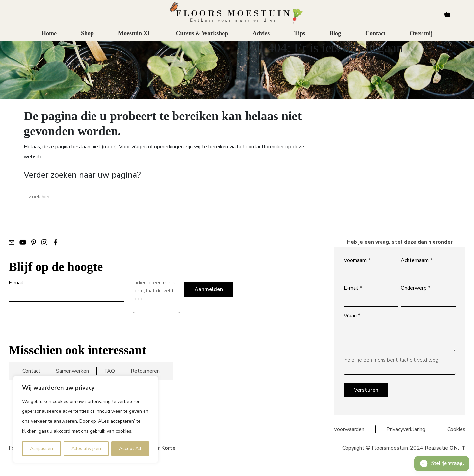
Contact (375, 38)
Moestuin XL (135, 38)
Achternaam (417, 260)
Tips (300, 38)
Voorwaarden (349, 429)
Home (49, 38)
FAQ (110, 371)
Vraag (352, 316)
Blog (335, 38)
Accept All (130, 449)
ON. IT (457, 448)
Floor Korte (161, 448)
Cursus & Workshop (202, 38)
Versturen (366, 390)
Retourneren (145, 371)
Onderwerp (416, 288)
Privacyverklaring (406, 429)
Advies (261, 38)
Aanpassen (41, 449)
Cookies (456, 429)
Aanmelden (209, 289)
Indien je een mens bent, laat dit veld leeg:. (154, 291)
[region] (86, 419)
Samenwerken (72, 371)
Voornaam (357, 260)
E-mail (16, 283)
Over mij (421, 38)
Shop (87, 38)
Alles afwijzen (86, 449)
